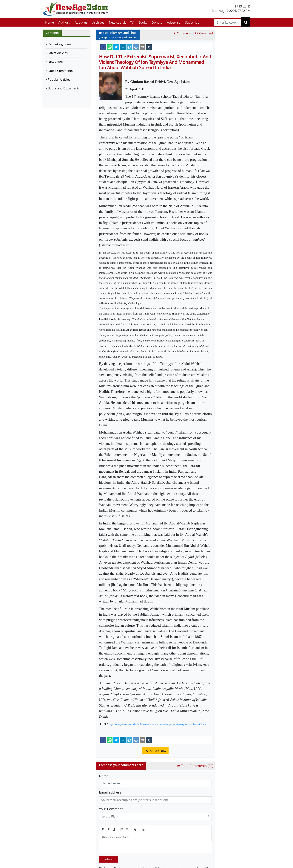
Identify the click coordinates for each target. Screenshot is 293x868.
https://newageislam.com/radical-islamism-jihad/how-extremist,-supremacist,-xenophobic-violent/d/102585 (157, 724)
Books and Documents (64, 88)
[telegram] (129, 47)
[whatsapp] (110, 47)
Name (104, 776)
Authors (64, 22)
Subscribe (192, 22)
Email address (110, 792)
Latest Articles (58, 53)
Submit (109, 859)
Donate (157, 22)
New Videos (56, 62)
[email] (142, 47)
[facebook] (103, 47)
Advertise (174, 22)
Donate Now (155, 751)
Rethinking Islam (59, 44)
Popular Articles (59, 80)
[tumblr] (149, 47)
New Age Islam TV (121, 22)
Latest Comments (60, 71)
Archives (98, 22)
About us (81, 22)
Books (143, 22)
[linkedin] (123, 47)
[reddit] (136, 47)
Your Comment (111, 809)
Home (50, 22)
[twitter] (116, 47)
